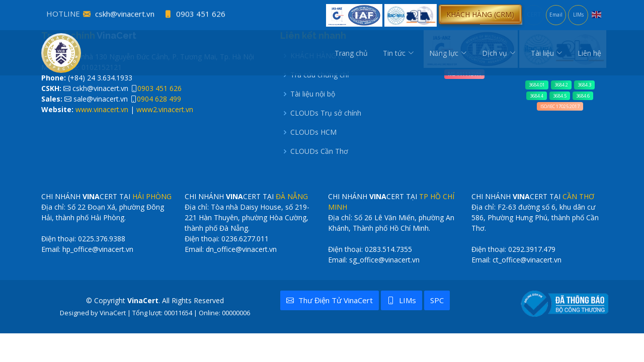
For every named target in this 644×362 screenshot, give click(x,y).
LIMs (578, 15)
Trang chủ (351, 53)
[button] (480, 14)
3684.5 (560, 96)
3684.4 (537, 96)
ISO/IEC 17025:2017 (560, 106)
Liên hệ (589, 53)
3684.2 (561, 85)
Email (556, 15)
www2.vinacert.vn (165, 109)
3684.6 (583, 96)
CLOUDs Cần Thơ (319, 151)
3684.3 (584, 85)
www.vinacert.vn (102, 109)
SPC (437, 300)
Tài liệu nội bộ (313, 94)
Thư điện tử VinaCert (330, 300)
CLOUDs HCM (313, 132)
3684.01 (537, 85)
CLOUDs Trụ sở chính (326, 113)
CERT (534, 14)
